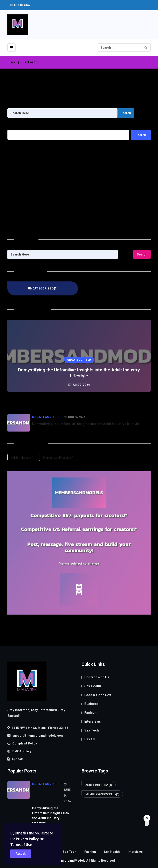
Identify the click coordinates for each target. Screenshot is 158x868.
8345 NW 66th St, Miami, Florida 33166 (38, 728)
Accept (21, 854)
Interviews (93, 722)
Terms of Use (21, 844)
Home (11, 62)
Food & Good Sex (98, 695)
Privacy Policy (27, 839)
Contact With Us (97, 677)
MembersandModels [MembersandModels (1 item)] (58, 457)
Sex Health (30, 62)
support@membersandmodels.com (35, 736)
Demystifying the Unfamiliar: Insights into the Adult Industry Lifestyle (58, 159)
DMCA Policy (19, 751)
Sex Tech (92, 730)
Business (91, 704)
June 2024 (15, 203)
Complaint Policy (22, 743)
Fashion (90, 713)
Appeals (15, 759)
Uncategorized (18, 225)
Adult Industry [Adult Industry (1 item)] (22, 457)
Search (126, 113)
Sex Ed (89, 739)
